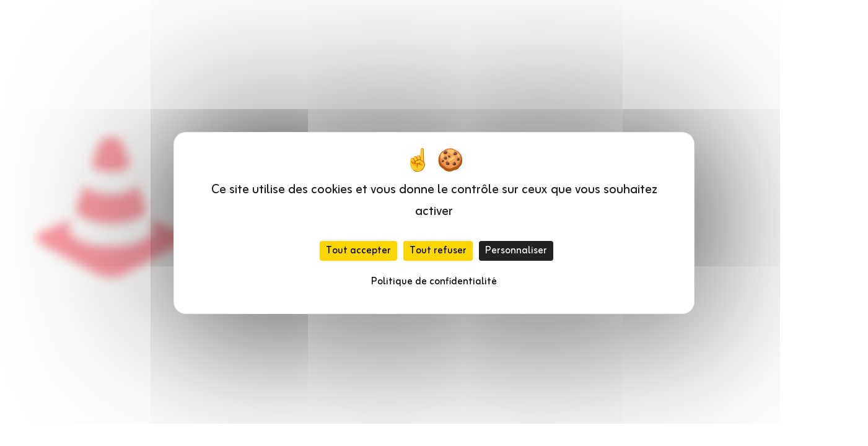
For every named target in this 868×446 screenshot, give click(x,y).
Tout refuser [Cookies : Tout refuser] (438, 251)
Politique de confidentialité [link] (434, 282)
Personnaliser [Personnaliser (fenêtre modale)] (516, 251)
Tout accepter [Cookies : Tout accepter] (358, 251)
